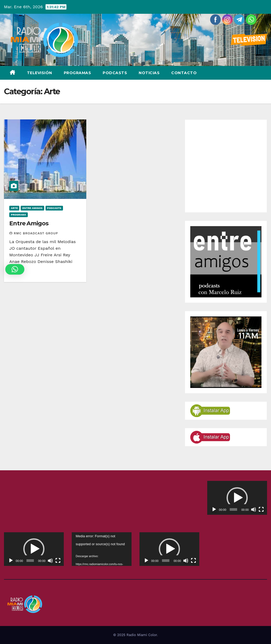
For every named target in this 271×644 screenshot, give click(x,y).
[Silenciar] (254, 509)
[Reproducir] (214, 509)
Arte (14, 208)
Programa (19, 215)
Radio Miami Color (142, 635)
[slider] (233, 509)
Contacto (184, 73)
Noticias (149, 73)
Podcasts (115, 73)
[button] (237, 498)
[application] (237, 498)
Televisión (40, 73)
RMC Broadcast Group (34, 233)
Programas (78, 73)
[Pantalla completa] (261, 509)
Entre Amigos (32, 208)
